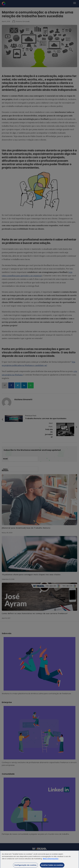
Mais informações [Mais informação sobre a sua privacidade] (51, 860)
